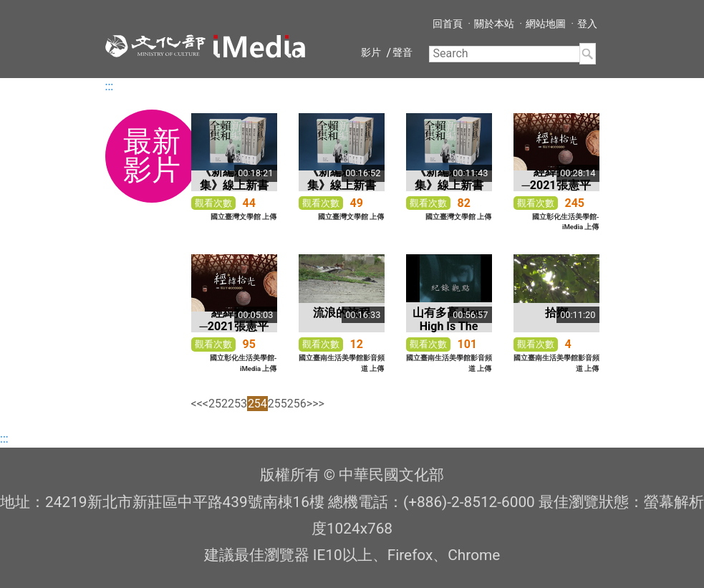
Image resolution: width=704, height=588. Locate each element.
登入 (587, 24)
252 (218, 404)
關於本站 (494, 24)
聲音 (402, 52)
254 (257, 404)
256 (297, 404)
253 (237, 404)
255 (278, 404)
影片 (371, 52)
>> (318, 404)
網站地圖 (546, 24)
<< (197, 404)
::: (110, 86)
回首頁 (448, 24)
